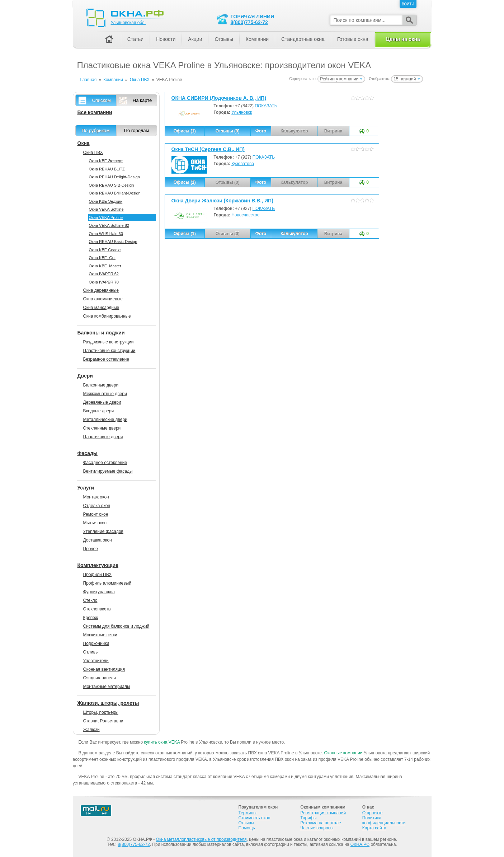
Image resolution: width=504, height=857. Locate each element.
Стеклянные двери (102, 428)
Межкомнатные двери (105, 394)
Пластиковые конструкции (109, 351)
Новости (166, 39)
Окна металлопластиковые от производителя (201, 839)
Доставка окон (98, 540)
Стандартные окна (303, 39)
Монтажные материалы (107, 687)
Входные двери (99, 411)
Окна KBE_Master (105, 266)
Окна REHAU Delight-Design (114, 177)
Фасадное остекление (105, 463)
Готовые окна (353, 39)
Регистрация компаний (323, 813)
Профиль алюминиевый (107, 583)
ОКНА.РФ (360, 844)
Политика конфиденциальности (384, 820)
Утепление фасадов (103, 531)
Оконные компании (343, 753)
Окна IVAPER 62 (104, 274)
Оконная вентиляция (104, 669)
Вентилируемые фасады (108, 471)
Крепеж (91, 618)
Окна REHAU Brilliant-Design (115, 193)
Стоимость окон (255, 818)
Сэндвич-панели (100, 678)
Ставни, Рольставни (103, 721)
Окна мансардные (101, 308)
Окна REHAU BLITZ (107, 169)
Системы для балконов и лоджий (116, 626)
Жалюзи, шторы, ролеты (108, 703)
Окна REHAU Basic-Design (113, 242)
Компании (257, 39)
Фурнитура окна (99, 592)
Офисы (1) (185, 131)
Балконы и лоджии (101, 333)
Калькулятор (294, 234)
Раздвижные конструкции (109, 342)
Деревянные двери (102, 402)
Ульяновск (242, 112)
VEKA (174, 742)
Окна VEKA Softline (106, 209)
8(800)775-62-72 (249, 22)
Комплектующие (98, 565)
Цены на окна (403, 39)
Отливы (91, 652)
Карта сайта (374, 828)
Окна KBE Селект (105, 250)
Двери (85, 376)
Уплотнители (96, 661)
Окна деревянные (101, 290)
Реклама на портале (321, 823)
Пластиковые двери (103, 437)
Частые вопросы (317, 828)
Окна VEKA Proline (106, 217)
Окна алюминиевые (103, 299)
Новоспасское (245, 215)
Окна (84, 143)
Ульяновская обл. (128, 23)
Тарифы (308, 818)
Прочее (91, 549)
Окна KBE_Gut (102, 258)
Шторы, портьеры (101, 712)
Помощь (247, 828)
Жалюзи (91, 730)
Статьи (135, 39)
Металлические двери (105, 420)
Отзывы (224, 39)
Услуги (86, 488)
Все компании (95, 112)
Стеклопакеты (97, 609)
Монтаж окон (96, 497)
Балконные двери (101, 385)
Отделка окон (97, 506)
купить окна (156, 742)
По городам (137, 130)
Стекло (90, 600)
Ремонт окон (96, 514)
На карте (142, 100)
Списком (101, 100)
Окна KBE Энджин (106, 201)
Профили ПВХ (98, 575)
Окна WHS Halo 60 (106, 234)
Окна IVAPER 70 (104, 282)
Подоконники (96, 643)
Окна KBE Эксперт (106, 161)
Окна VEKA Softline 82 (109, 225)
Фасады (88, 453)
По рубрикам (96, 130)
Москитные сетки (100, 635)
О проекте (373, 813)
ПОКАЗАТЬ (266, 106)
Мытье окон (95, 523)
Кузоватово (243, 164)
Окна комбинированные (107, 316)
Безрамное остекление (106, 359)
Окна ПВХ (93, 153)
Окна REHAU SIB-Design (112, 185)
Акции (195, 39)
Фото (261, 131)
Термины (248, 813)
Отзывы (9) (228, 131)
